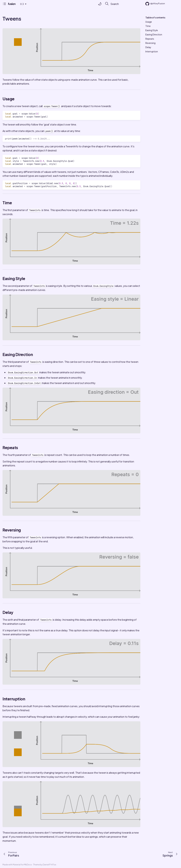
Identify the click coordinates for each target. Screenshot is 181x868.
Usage (149, 22)
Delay (148, 47)
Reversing (150, 43)
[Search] (122, 4)
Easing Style (152, 30)
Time (148, 26)
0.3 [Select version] (22, 4)
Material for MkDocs (22, 865)
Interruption (152, 51)
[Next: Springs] (171, 854)
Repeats (150, 39)
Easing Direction (154, 34)
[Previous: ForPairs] (11, 854)
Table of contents (155, 17)
